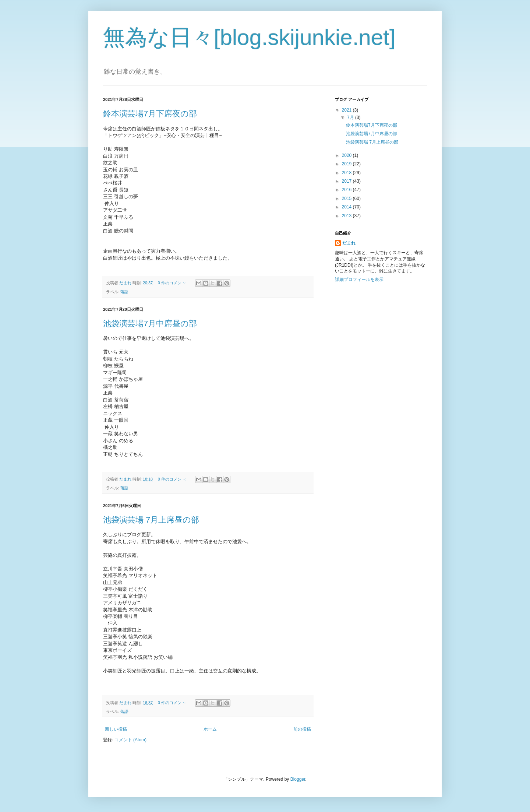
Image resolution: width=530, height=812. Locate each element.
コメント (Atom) (130, 740)
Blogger (298, 779)
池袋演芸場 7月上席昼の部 (151, 520)
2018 (347, 173)
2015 (347, 198)
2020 (347, 155)
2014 (347, 207)
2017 (347, 181)
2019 (347, 164)
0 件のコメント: (173, 283)
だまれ (349, 243)
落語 (124, 292)
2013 (347, 216)
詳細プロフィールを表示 (359, 280)
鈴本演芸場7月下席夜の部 (150, 114)
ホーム (210, 729)
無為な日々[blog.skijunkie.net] (249, 37)
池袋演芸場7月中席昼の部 (150, 324)
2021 (347, 110)
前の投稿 (302, 729)
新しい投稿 (116, 729)
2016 (347, 190)
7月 (351, 117)
